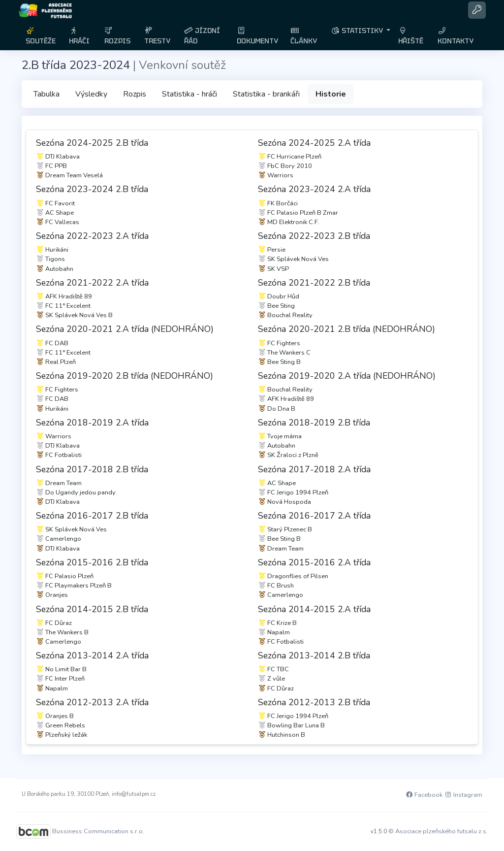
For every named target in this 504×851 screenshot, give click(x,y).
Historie (331, 94)
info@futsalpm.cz (134, 794)
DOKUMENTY (257, 36)
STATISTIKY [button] (358, 31)
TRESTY (157, 36)
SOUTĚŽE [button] (41, 36)
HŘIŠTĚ (411, 36)
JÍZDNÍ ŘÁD (202, 36)
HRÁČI (79, 36)
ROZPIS (117, 36)
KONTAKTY (456, 36)
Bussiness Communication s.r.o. (98, 831)
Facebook (424, 795)
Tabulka (47, 94)
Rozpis (135, 94)
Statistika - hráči (189, 94)
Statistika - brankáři (266, 94)
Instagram (463, 795)
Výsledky (91, 94)
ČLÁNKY (304, 36)
